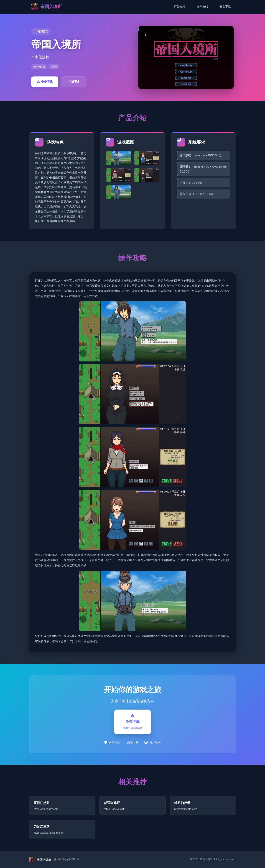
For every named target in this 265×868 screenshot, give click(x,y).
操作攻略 (202, 6)
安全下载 (225, 6)
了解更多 (74, 82)
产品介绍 (180, 6)
